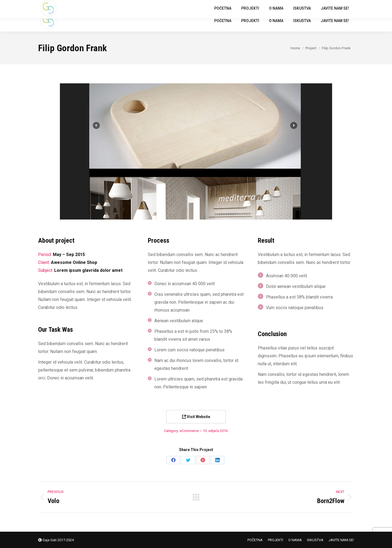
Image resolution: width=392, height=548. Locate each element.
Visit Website (196, 417)
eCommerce (189, 431)
